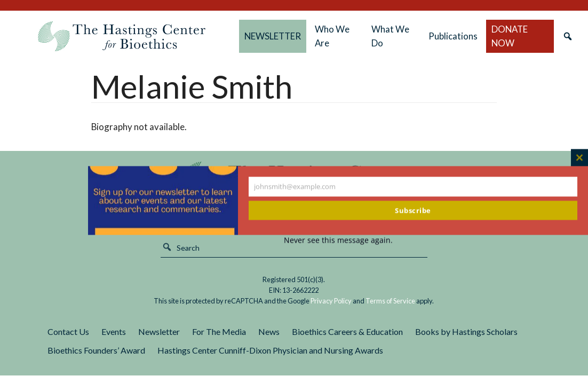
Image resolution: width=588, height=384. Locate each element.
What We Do (390, 36)
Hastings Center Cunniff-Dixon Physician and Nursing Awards (270, 350)
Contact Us (68, 331)
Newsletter (159, 331)
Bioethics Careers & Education (347, 331)
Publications (453, 36)
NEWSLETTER (273, 36)
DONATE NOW (510, 36)
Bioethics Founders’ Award (96, 350)
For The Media (219, 331)
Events (114, 331)
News (269, 331)
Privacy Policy (331, 301)
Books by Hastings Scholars (466, 331)
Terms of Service (390, 301)
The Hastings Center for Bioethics (122, 36)
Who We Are (332, 36)
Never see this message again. (338, 240)
